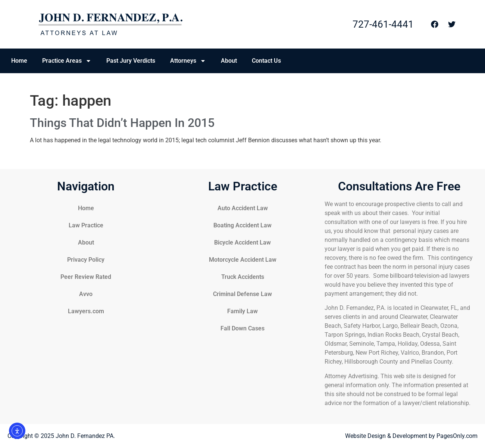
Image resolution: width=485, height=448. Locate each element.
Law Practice (86, 225)
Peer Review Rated (86, 277)
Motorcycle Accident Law (243, 260)
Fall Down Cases (242, 328)
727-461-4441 (383, 24)
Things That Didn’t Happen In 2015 (122, 123)
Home (19, 61)
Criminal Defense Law (242, 294)
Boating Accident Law (242, 225)
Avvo (86, 294)
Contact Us (266, 61)
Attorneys (188, 61)
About (229, 61)
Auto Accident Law (243, 208)
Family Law (242, 311)
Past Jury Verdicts (131, 61)
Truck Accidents (243, 277)
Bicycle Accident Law (242, 242)
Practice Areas (67, 61)
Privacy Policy (86, 260)
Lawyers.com (86, 311)
